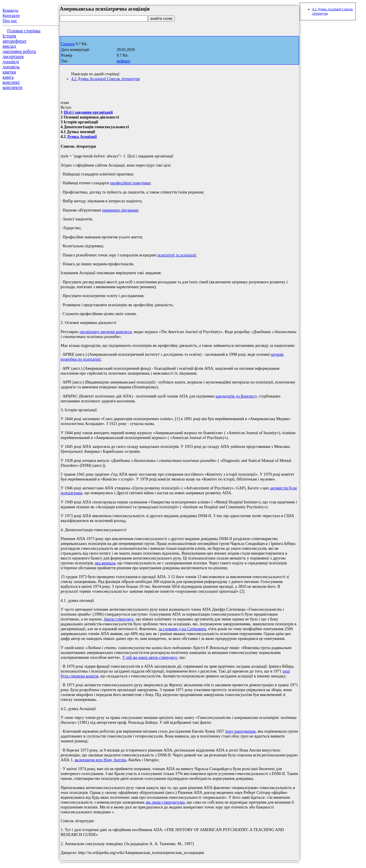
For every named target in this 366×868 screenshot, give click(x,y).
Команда (10, 10)
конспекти (12, 87)
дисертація (13, 57)
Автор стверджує (119, 619)
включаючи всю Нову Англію (101, 760)
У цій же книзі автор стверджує (150, 657)
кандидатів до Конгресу (236, 396)
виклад (9, 46)
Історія (9, 36)
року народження (240, 731)
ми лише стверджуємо (165, 802)
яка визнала (105, 563)
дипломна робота (19, 51)
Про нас (10, 21)
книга (8, 77)
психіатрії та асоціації (176, 255)
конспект (11, 82)
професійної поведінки (130, 183)
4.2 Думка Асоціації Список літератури (106, 79)
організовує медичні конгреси (106, 332)
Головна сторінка (24, 31)
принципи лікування (120, 210)
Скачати (68, 44)
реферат (124, 61)
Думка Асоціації (82, 137)
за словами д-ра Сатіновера (183, 629)
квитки (9, 72)
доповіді (11, 62)
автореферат (14, 41)
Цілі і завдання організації (88, 112)
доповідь (11, 67)
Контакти (11, 15)
